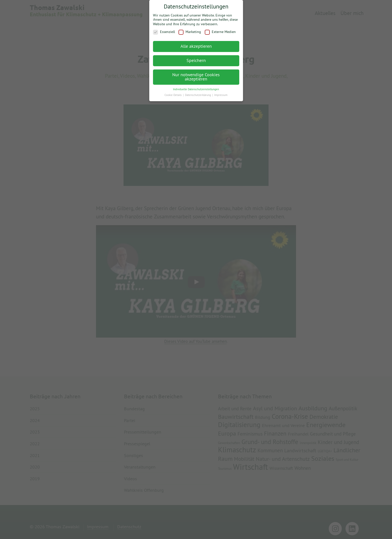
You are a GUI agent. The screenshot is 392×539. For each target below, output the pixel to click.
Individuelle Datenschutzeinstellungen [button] (196, 87)
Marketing (190, 30)
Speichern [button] (196, 58)
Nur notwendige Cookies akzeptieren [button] (196, 75)
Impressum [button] (221, 93)
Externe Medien (220, 30)
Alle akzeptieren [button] (196, 44)
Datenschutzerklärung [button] (198, 93)
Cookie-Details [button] (173, 93)
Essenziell (164, 30)
